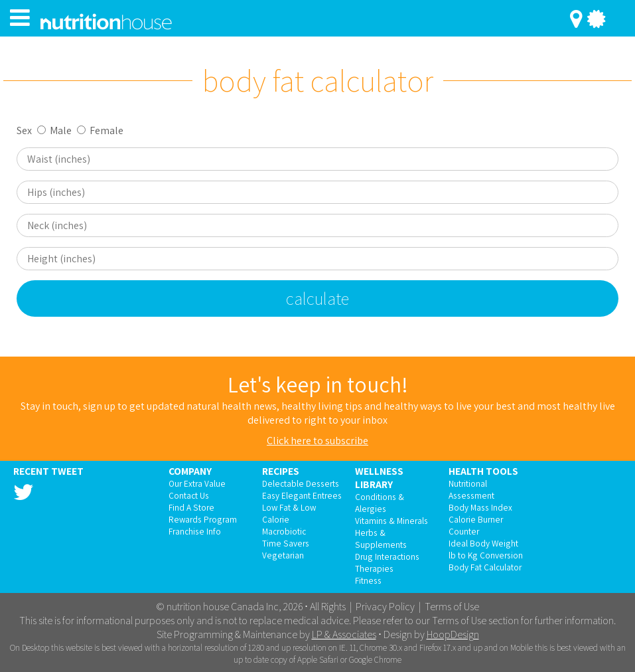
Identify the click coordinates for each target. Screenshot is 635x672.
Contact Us (189, 495)
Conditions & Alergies (380, 503)
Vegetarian (283, 555)
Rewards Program (203, 519)
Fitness (368, 580)
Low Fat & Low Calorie (289, 513)
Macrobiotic (284, 531)
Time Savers (286, 543)
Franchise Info (195, 531)
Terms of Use (452, 607)
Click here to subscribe (317, 441)
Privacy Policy (385, 607)
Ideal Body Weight (483, 543)
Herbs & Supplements (381, 539)
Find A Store (191, 507)
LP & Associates (344, 634)
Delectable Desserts (301, 483)
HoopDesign (453, 634)
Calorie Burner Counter (476, 525)
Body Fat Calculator (485, 567)
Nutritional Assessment (471, 489)
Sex (24, 130)
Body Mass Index (480, 507)
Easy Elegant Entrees (302, 495)
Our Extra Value (197, 483)
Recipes (281, 471)
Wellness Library (379, 477)
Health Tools (483, 471)
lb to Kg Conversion (486, 555)
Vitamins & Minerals (391, 521)
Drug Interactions (387, 556)
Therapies (374, 568)
